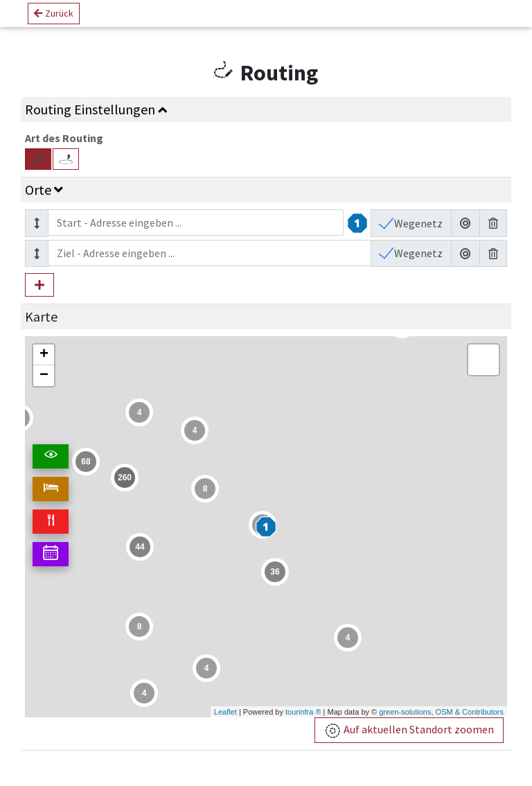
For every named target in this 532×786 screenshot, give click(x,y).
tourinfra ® (303, 712)
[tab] (266, 110)
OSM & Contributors (470, 712)
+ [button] (44, 355)
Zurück (54, 19)
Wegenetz (417, 223)
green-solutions (405, 712)
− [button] (44, 376)
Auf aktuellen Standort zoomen (409, 731)
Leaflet (225, 712)
